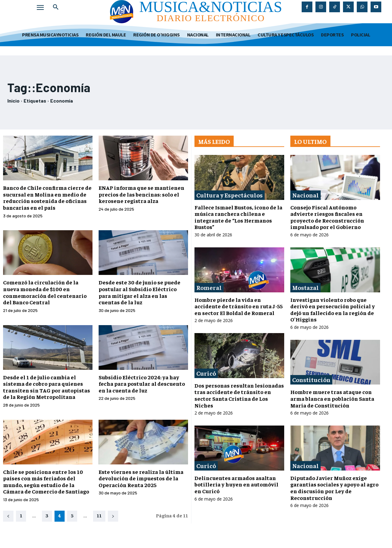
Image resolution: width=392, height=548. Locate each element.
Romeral (209, 287)
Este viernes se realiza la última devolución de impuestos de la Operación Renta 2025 (141, 478)
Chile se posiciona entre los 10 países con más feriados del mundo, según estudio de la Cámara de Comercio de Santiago (46, 482)
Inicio (13, 101)
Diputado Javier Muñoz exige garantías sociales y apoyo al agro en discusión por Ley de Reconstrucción (334, 488)
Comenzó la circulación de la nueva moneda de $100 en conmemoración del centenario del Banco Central (45, 292)
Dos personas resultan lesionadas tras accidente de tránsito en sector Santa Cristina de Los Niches (239, 395)
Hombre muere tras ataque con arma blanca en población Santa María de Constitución (332, 398)
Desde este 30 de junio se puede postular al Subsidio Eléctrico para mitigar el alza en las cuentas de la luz (139, 292)
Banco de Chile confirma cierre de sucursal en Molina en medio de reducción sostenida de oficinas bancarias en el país (47, 197)
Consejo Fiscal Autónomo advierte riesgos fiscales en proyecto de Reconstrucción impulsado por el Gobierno (327, 217)
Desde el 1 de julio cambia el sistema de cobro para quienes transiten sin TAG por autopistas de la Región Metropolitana (47, 387)
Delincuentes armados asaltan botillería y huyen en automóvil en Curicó (236, 484)
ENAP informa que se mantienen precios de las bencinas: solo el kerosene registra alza (141, 194)
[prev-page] (8, 516)
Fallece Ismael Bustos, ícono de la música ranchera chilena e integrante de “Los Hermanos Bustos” (238, 217)
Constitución (311, 379)
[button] (56, 7)
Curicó (206, 373)
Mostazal (305, 287)
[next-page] (113, 516)
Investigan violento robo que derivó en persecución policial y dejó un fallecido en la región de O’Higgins (333, 310)
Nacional (305, 195)
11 (99, 515)
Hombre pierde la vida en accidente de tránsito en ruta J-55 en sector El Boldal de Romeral (239, 306)
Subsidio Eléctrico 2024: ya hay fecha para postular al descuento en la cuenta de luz (142, 384)
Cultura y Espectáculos (230, 195)
